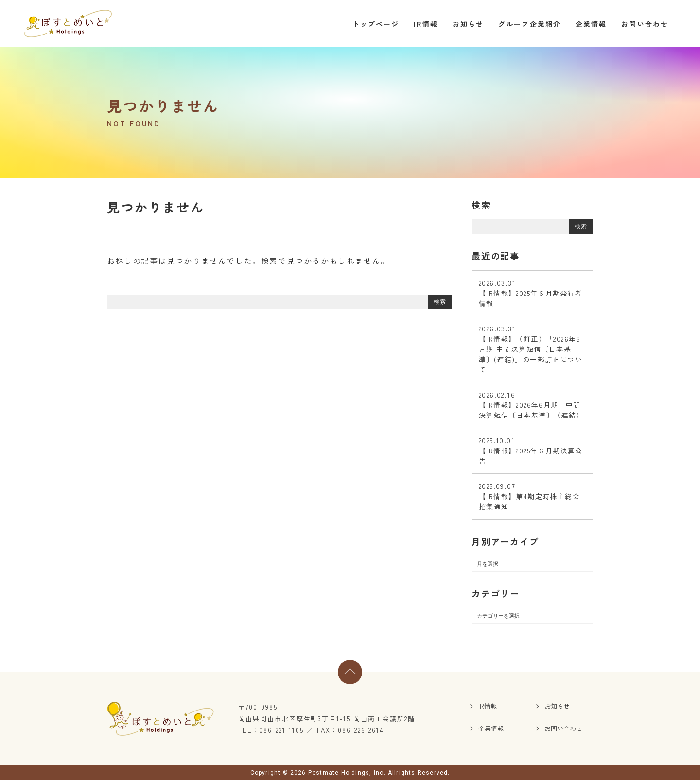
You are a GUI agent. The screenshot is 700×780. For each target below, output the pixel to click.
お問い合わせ (645, 24)
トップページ (376, 24)
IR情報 (426, 24)
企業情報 (591, 24)
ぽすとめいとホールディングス (68, 24)
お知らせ (468, 24)
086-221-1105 (281, 730)
